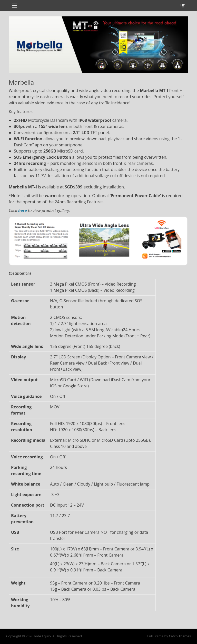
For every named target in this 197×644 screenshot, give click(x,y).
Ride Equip (42, 636)
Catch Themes (180, 636)
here (23, 210)
